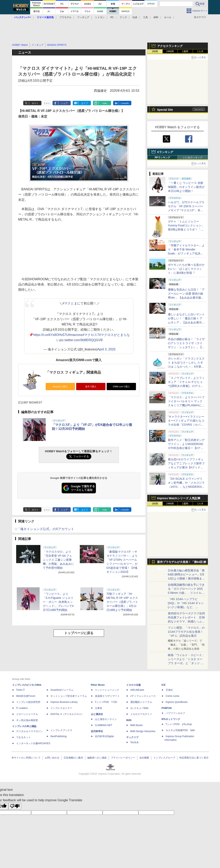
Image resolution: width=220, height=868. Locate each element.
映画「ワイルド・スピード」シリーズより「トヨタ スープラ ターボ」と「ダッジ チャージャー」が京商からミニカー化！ (186, 663)
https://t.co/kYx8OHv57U (51, 335)
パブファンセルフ (175, 713)
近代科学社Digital (104, 736)
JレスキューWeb (139, 708)
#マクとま (70, 303)
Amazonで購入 (60, 387)
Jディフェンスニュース (143, 696)
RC (112, 17)
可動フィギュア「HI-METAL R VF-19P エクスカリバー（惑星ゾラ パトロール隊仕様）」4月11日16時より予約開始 (122, 602)
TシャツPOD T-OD (106, 702)
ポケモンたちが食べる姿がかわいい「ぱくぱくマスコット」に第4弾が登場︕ (186, 269)
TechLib (134, 742)
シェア (64, 103)
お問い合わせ (52, 758)
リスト (47, 103)
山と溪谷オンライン (106, 719)
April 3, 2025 (106, 349)
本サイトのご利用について (26, 758)
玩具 (135, 17)
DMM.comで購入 (121, 387)
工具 (145, 17)
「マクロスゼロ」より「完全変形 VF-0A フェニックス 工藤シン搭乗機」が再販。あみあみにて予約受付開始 (58, 560)
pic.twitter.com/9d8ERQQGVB (81, 340)
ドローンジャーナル (27, 714)
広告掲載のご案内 (73, 758)
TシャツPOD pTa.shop (179, 724)
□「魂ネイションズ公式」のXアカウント (45, 529)
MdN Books (137, 725)
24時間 (170, 51)
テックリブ (132, 737)
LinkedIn (125, 103)
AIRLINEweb (137, 690)
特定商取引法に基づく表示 (194, 758)
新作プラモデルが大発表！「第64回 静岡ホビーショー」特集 (182, 563)
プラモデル (65, 17)
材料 (156, 17)
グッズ (123, 17)
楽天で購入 (91, 387)
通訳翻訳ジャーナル (141, 702)
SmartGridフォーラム (62, 690)
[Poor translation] (15, 806)
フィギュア (83, 17)
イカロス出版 (134, 685)
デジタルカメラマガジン (29, 731)
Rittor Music (98, 685)
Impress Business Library (64, 702)
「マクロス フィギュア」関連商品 (73, 372)
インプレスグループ (164, 758)
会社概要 (144, 758)
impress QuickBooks (177, 702)
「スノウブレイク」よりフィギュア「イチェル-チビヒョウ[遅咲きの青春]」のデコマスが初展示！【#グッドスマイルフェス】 (186, 386)
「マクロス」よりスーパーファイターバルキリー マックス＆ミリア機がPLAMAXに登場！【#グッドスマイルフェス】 (186, 405)
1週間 (185, 51)
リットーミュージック (107, 690)
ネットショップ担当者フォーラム (69, 696)
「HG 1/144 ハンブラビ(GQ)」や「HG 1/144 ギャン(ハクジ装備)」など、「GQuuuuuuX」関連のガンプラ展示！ (186, 607)
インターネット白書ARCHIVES (33, 743)
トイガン (100, 17)
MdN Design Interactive (143, 731)
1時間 (155, 51)
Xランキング (165, 152)
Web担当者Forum (26, 696)
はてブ (85, 103)
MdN (129, 720)
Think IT (21, 690)
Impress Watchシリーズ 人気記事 (179, 498)
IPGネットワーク (171, 719)
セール (168, 17)
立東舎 (99, 708)
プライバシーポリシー (123, 758)
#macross (75, 335)
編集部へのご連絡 (97, 758)
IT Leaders (22, 708)
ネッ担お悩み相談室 (27, 720)
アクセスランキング (170, 46)
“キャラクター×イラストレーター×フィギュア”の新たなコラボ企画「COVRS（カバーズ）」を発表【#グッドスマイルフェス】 (186, 425)
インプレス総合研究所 (28, 702)
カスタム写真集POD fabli (180, 730)
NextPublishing (59, 736)
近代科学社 (97, 731)
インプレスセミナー (61, 708)
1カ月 (200, 51)
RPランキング (163, 157)
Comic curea (172, 696)
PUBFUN (167, 708)
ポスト (35, 103)
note (105, 103)
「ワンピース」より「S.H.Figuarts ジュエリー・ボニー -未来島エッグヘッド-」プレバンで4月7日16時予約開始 (58, 602)
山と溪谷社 (97, 714)
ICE (164, 685)
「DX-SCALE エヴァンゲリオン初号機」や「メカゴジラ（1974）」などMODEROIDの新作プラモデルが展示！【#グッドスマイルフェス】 (186, 487)
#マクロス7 (91, 335)
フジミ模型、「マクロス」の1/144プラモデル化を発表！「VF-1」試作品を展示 (186, 632)
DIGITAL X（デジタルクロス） (67, 714)
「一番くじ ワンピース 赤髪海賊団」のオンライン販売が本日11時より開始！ (186, 187)
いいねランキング (193, 157)
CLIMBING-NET (104, 725)
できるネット (23, 737)
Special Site (165, 110)
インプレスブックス (61, 730)
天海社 (169, 690)
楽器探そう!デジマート (107, 696)
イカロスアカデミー (141, 714)
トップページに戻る (79, 633)
